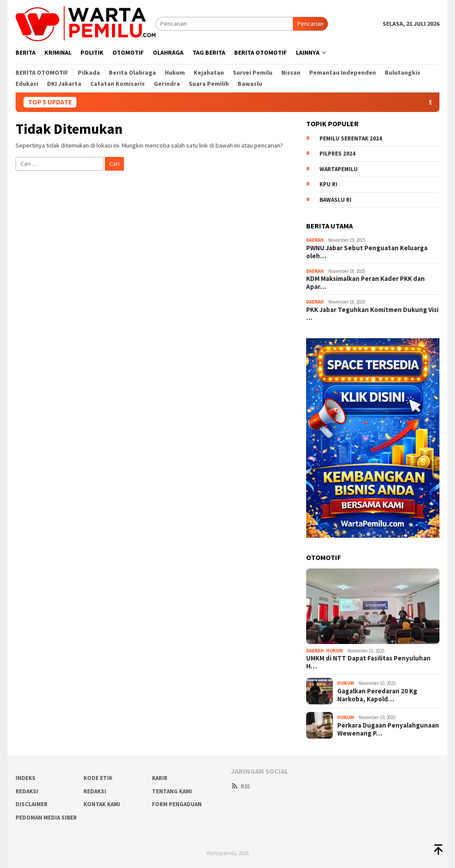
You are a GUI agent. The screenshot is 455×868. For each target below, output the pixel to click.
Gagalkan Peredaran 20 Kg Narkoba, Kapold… (377, 695)
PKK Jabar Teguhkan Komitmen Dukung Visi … (372, 314)
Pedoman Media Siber (46, 818)
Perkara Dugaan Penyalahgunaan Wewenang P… (388, 729)
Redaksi (95, 791)
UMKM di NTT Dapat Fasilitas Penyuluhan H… (368, 662)
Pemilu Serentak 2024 (351, 138)
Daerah (315, 240)
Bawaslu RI (335, 200)
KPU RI (328, 184)
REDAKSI (27, 791)
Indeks (26, 778)
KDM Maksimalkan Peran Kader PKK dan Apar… (365, 283)
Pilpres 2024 (337, 154)
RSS (240, 786)
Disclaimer (32, 804)
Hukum (335, 651)
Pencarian (310, 24)
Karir (160, 778)
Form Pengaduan (177, 804)
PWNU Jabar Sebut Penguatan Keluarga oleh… (367, 252)
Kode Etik (98, 778)
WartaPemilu (339, 169)
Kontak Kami (102, 804)
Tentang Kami (172, 791)
